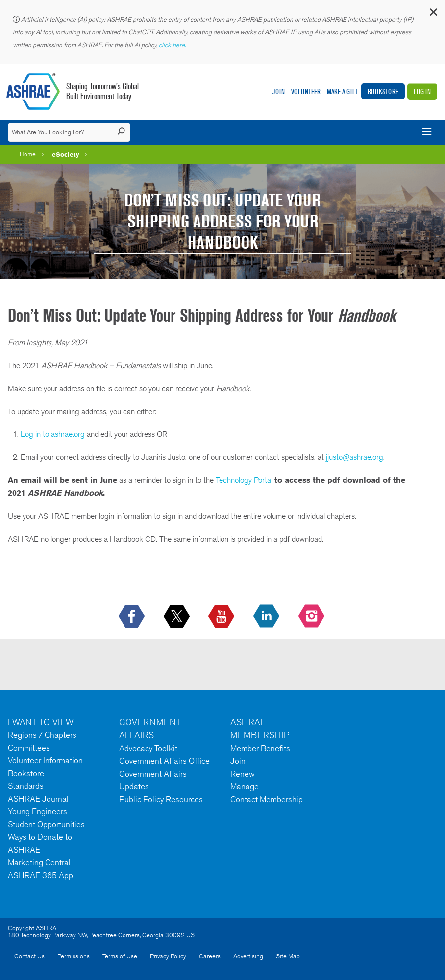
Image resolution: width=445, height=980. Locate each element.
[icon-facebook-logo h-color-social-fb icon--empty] (133, 617)
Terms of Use (120, 956)
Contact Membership (267, 799)
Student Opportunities (46, 824)
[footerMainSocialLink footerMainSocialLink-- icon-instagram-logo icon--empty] (312, 617)
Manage (245, 786)
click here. (173, 45)
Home (28, 154)
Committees (29, 748)
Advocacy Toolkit (148, 748)
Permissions (74, 956)
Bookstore (383, 91)
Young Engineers (37, 811)
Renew (243, 774)
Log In (422, 91)
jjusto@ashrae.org (355, 457)
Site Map (288, 956)
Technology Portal (244, 480)
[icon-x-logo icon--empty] (178, 617)
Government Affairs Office (164, 761)
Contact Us (29, 956)
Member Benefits (260, 748)
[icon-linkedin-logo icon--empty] (267, 617)
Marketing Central (39, 862)
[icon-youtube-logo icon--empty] (222, 617)
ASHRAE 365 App (40, 875)
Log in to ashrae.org (53, 434)
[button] (433, 14)
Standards (26, 786)
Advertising (248, 956)
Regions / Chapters (42, 735)
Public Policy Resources (161, 799)
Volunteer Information (45, 760)
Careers (210, 956)
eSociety (66, 154)
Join (278, 91)
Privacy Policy (168, 956)
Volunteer (306, 91)
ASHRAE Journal (38, 799)
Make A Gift (343, 91)
